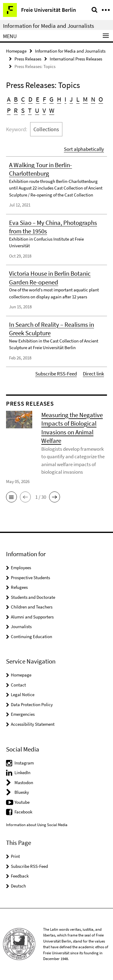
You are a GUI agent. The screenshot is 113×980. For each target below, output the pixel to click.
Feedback (20, 876)
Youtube (22, 802)
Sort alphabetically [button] (84, 149)
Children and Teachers (32, 607)
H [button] (59, 99)
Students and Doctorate (33, 597)
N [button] (93, 99)
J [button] (71, 99)
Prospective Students (30, 578)
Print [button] (15, 856)
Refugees (19, 587)
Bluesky (22, 792)
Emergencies (23, 714)
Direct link (93, 374)
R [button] (16, 110)
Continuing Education (31, 636)
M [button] (85, 99)
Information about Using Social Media (37, 825)
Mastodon (24, 782)
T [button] (30, 110)
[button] (11, 497)
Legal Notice (23, 694)
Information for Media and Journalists (49, 26)
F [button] (44, 99)
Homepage (16, 51)
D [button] (30, 99)
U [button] (37, 110)
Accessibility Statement (33, 724)
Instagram (24, 763)
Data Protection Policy (32, 704)
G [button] (52, 99)
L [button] (78, 99)
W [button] (52, 110)
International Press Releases (76, 59)
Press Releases (28, 59)
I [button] (65, 99)
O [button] (101, 99)
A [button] (9, 99)
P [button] (9, 110)
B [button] (16, 99)
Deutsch (18, 886)
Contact (18, 685)
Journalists (21, 626)
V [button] (44, 110)
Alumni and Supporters (32, 617)
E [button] (38, 99)
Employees (21, 568)
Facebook (23, 812)
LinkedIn (22, 772)
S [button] (23, 110)
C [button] (23, 99)
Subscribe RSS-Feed (56, 374)
